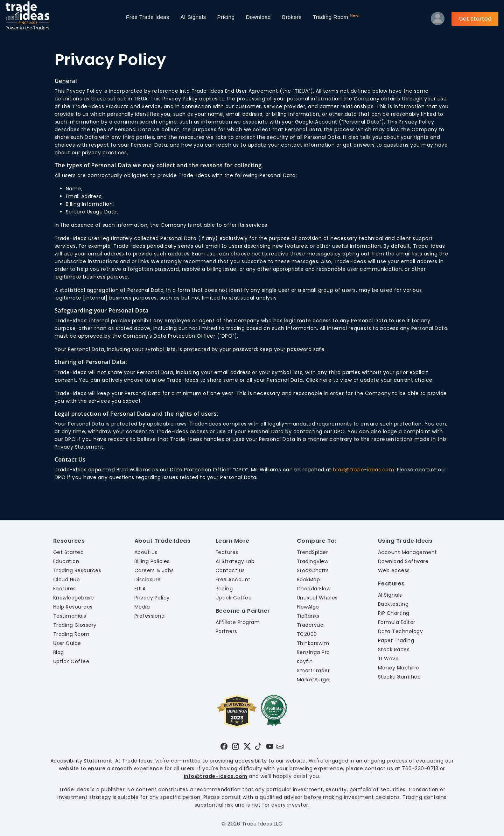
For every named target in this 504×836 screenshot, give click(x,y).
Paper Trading (396, 640)
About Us (146, 552)
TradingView (313, 561)
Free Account (233, 579)
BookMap (308, 579)
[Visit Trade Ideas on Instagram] (236, 746)
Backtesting (393, 604)
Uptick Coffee (71, 661)
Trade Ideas (148, 17)
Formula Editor (397, 622)
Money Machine (398, 668)
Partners (226, 631)
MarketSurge (313, 680)
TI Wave (388, 659)
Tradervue (310, 625)
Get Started (475, 19)
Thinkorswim (313, 643)
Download (258, 17)
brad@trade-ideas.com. (364, 470)
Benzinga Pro (313, 652)
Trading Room (336, 17)
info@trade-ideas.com (216, 776)
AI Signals (193, 17)
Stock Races (394, 649)
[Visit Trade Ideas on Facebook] (224, 746)
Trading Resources (77, 570)
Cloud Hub (66, 579)
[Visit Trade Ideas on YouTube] (270, 746)
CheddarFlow (314, 589)
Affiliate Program (238, 622)
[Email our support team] (280, 746)
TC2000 (307, 634)
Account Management (408, 552)
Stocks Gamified (399, 677)
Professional (150, 616)
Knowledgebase (73, 598)
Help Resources (73, 607)
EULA (140, 589)
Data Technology (400, 631)
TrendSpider (312, 552)
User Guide (67, 643)
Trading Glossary (75, 625)
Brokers (292, 17)
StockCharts (313, 570)
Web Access (394, 570)
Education (66, 561)
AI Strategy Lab (235, 561)
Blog (59, 652)
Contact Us (230, 570)
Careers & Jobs (154, 570)
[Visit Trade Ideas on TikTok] (258, 746)
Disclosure (148, 579)
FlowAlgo (308, 607)
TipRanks (308, 616)
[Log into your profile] (438, 20)
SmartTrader (313, 670)
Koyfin (305, 661)
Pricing (226, 17)
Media (142, 607)
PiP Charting (394, 613)
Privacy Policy (152, 598)
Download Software (403, 561)
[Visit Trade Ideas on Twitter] (247, 746)
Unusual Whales (317, 598)
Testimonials (70, 616)
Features (65, 589)
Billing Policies (152, 561)
